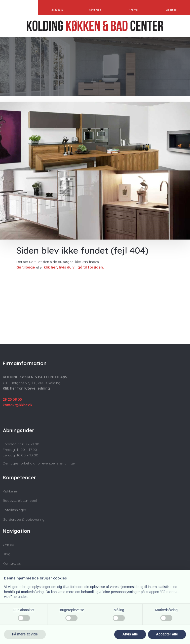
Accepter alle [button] (167, 634)
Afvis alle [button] (130, 634)
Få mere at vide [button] (25, 634)
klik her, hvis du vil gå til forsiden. (74, 267)
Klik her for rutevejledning (26, 388)
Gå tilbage (26, 267)
